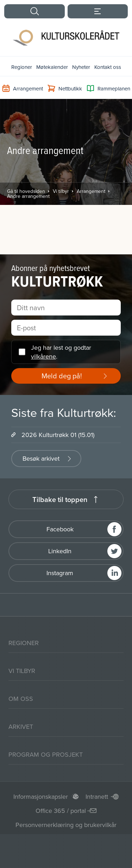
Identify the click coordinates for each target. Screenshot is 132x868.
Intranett (97, 796)
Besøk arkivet (41, 458)
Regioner (22, 67)
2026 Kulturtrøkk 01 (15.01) (58, 435)
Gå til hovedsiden (26, 191)
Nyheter (81, 67)
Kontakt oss (108, 67)
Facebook (60, 529)
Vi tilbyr (61, 191)
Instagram (60, 573)
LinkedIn (60, 551)
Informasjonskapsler (41, 796)
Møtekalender (52, 67)
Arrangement (91, 191)
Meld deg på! (62, 376)
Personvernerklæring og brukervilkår (66, 825)
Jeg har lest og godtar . (61, 352)
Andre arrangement (28, 196)
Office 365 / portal (61, 811)
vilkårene (43, 356)
